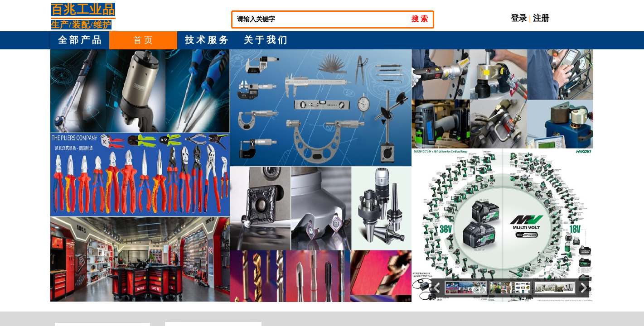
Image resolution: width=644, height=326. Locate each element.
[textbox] (321, 19)
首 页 (143, 40)
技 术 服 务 (206, 40)
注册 (541, 18)
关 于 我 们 (265, 40)
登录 (519, 18)
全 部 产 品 (80, 40)
